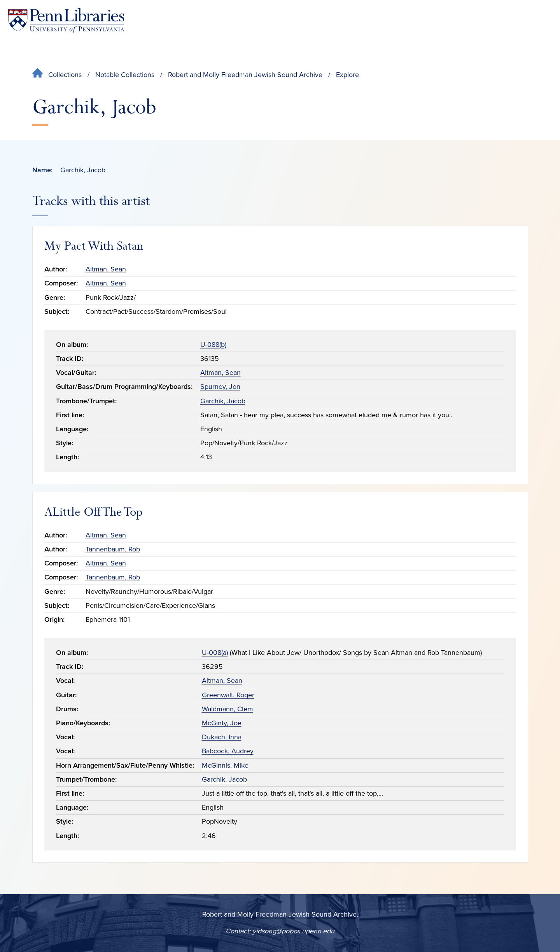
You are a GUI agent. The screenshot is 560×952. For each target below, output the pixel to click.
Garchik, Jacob (223, 401)
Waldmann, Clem (227, 709)
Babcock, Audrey (228, 751)
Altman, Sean (106, 269)
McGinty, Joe (222, 723)
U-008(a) (215, 653)
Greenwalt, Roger (228, 695)
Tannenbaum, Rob (113, 549)
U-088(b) (213, 345)
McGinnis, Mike (225, 765)
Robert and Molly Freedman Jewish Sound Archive (245, 75)
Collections (65, 75)
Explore (347, 75)
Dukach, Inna (222, 737)
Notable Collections (125, 75)
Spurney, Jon (220, 387)
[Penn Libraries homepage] (66, 20)
